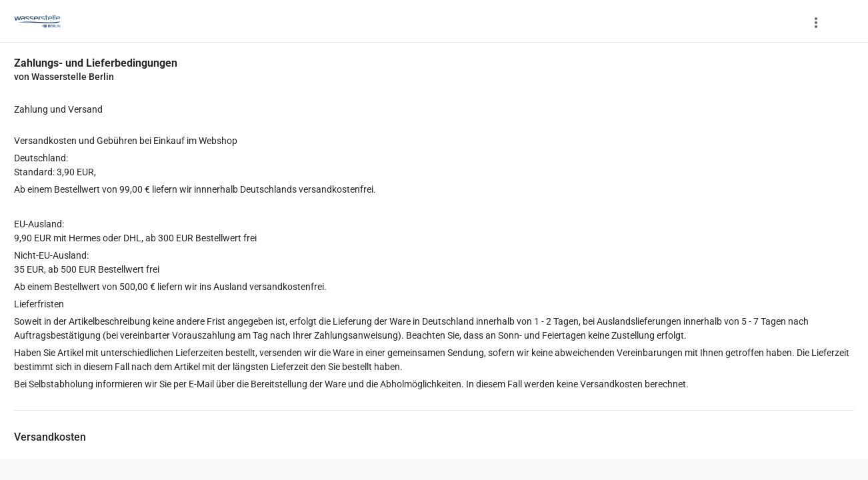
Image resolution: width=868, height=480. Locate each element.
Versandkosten (50, 437)
